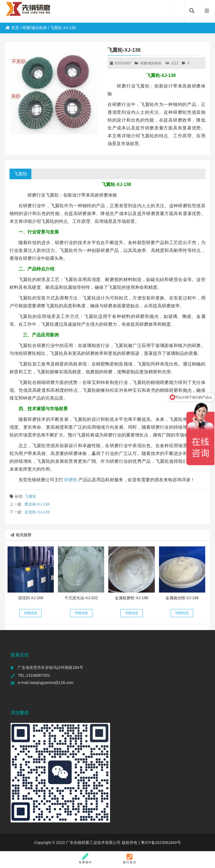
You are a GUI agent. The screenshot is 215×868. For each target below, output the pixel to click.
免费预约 (85, 858)
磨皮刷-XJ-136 (37, 504)
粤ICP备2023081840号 (160, 843)
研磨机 (71, 480)
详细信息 (31, 613)
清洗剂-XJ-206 (31, 598)
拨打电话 (130, 858)
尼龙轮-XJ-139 (37, 512)
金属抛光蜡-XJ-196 (182, 598)
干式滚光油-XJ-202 (81, 598)
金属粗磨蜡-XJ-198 (131, 598)
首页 (12, 28)
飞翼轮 (20, 174)
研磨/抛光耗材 (35, 28)
